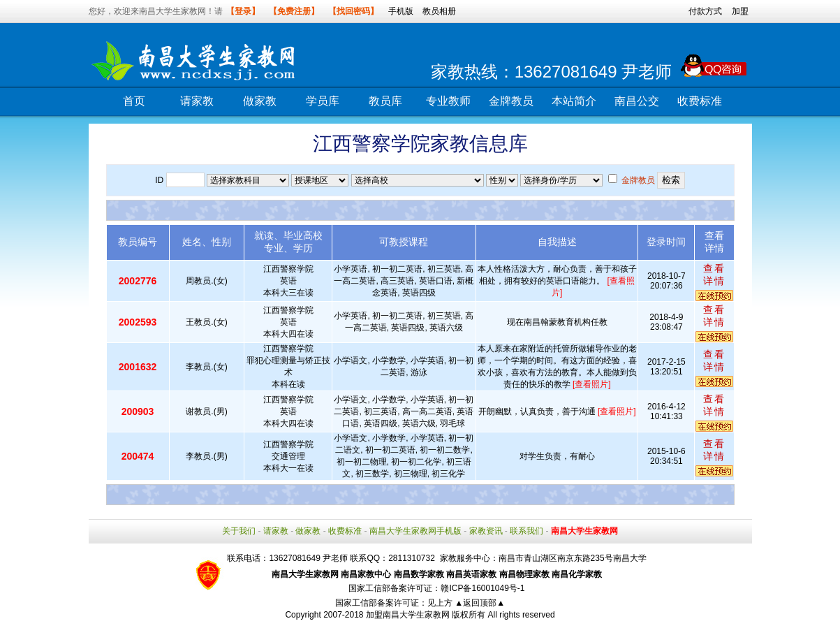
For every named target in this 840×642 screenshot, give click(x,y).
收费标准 (700, 101)
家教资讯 (486, 531)
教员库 (385, 101)
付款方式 (705, 11)
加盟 (740, 11)
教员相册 (439, 11)
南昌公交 (637, 101)
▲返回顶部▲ (480, 603)
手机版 (401, 11)
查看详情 (714, 275)
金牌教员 (511, 101)
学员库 (323, 101)
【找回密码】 (353, 11)
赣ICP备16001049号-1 (482, 588)
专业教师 (448, 101)
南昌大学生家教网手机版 (415, 531)
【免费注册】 (294, 11)
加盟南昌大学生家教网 (408, 615)
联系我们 (526, 531)
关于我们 (239, 531)
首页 (134, 101)
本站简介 (574, 101)
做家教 (260, 101)
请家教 (197, 101)
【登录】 (243, 11)
